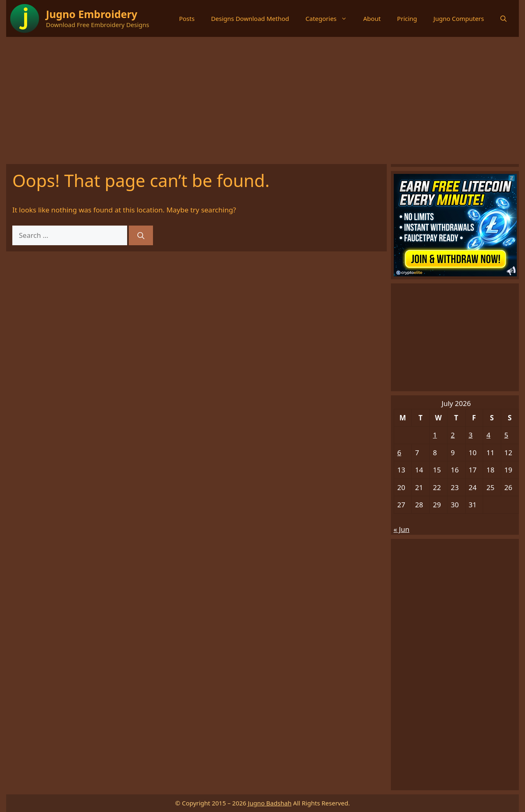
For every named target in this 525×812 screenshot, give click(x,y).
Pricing (407, 18)
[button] (503, 18)
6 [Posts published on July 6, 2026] (399, 453)
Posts (187, 18)
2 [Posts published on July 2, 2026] (453, 435)
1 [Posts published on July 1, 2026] (435, 435)
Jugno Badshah (269, 803)
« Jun (402, 529)
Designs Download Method (250, 18)
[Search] (141, 235)
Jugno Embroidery (92, 14)
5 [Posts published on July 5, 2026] (507, 435)
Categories (330, 18)
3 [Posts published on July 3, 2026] (471, 435)
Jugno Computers (459, 18)
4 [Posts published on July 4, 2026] (488, 435)
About (372, 18)
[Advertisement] (262, 98)
